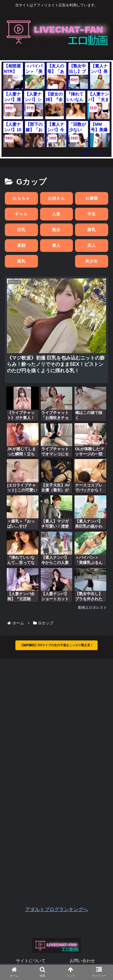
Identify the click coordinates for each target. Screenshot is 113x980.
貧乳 (22, 261)
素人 (56, 245)
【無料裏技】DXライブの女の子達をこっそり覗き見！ (57, 645)
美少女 (92, 261)
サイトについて (31, 961)
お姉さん (56, 198)
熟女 (56, 230)
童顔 (22, 245)
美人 (92, 245)
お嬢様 (92, 198)
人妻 (56, 214)
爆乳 (92, 230)
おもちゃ (21, 198)
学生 (92, 214)
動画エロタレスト (96, 152)
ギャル (21, 214)
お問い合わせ (82, 961)
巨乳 (22, 230)
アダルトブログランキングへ (57, 909)
